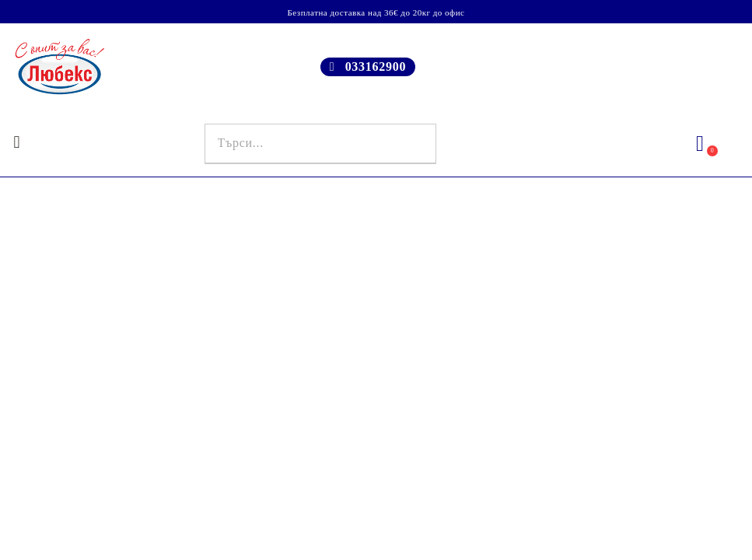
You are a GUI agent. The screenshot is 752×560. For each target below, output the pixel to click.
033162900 (376, 66)
